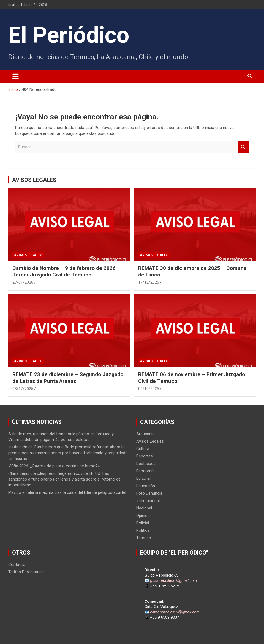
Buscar (243, 147)
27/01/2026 (23, 282)
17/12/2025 (149, 282)
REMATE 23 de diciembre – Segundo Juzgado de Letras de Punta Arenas (68, 378)
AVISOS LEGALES (34, 180)
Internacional (148, 501)
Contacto (17, 564)
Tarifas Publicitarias (26, 572)
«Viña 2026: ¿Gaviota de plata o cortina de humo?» (54, 466)
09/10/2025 (149, 389)
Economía (145, 471)
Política (143, 530)
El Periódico (69, 35)
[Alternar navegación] (16, 76)
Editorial (143, 478)
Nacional (144, 508)
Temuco (144, 538)
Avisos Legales (28, 255)
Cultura (143, 449)
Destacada (146, 464)
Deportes (145, 456)
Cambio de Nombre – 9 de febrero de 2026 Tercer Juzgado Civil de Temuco (64, 272)
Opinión (143, 516)
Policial (143, 523)
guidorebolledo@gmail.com (173, 580)
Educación (146, 486)
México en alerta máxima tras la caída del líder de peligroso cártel (67, 492)
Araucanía (145, 434)
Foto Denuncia (149, 493)
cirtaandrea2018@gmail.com (175, 612)
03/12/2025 (23, 389)
